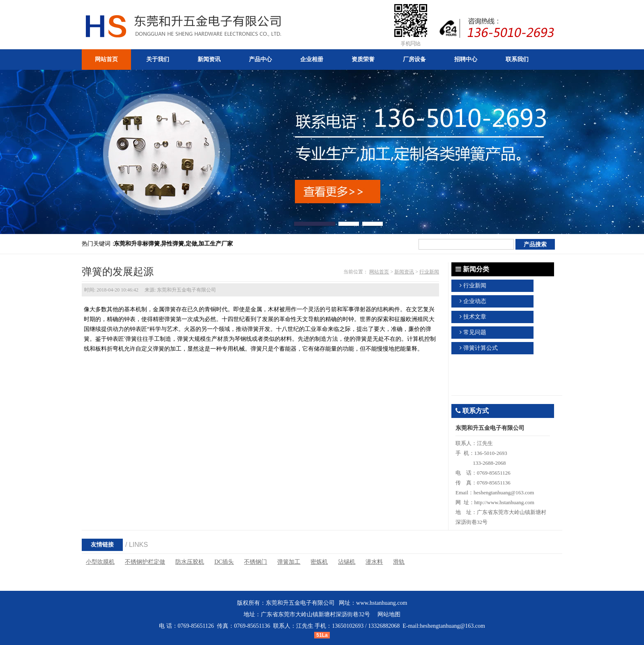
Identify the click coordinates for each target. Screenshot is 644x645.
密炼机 (319, 562)
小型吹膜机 (100, 562)
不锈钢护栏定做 (145, 562)
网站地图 (389, 614)
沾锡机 (347, 562)
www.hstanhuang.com (382, 603)
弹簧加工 (289, 562)
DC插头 (224, 562)
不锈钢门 (255, 562)
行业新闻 (429, 272)
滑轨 (399, 562)
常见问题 (475, 332)
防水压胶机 (190, 562)
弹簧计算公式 (481, 348)
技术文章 (475, 317)
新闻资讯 (404, 272)
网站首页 (379, 272)
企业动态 (475, 301)
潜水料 (374, 562)
